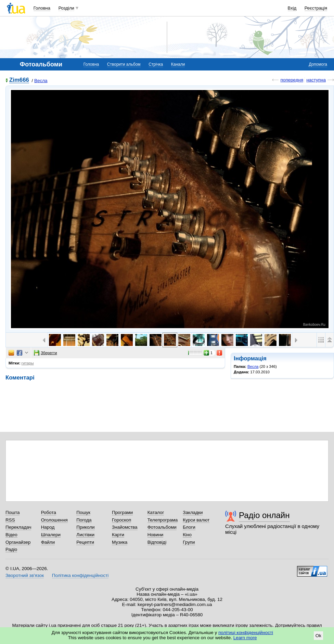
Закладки (193, 512)
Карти (118, 535)
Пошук (83, 512)
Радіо (11, 549)
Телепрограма (163, 520)
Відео (11, 535)
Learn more (245, 638)
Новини (156, 535)
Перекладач (18, 527)
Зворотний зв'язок (25, 575)
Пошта (12, 512)
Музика (120, 542)
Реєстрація (316, 8)
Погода (84, 520)
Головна (42, 8)
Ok (318, 636)
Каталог (156, 512)
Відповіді (157, 542)
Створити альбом (124, 64)
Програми (122, 512)
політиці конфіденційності (246, 633)
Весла (41, 81)
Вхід (292, 8)
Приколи (85, 527)
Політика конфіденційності (80, 575)
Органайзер (18, 542)
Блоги (189, 527)
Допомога (318, 64)
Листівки (85, 535)
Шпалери (51, 535)
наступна (316, 80)
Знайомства (125, 527)
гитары (28, 363)
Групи (189, 542)
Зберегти (46, 353)
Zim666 (19, 80)
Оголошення (54, 520)
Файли (48, 542)
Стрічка (156, 64)
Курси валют (196, 520)
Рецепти (85, 542)
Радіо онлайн (264, 515)
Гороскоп (121, 520)
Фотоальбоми (162, 527)
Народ (48, 527)
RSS (10, 520)
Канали (178, 64)
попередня (292, 80)
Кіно (187, 535)
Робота (49, 512)
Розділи (66, 8)
